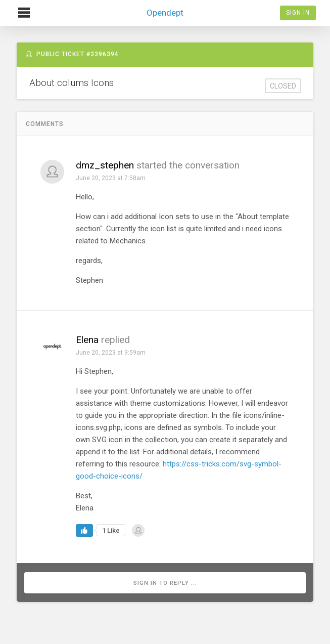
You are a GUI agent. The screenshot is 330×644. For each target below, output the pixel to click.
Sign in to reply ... (165, 583)
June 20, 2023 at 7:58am (111, 178)
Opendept (165, 9)
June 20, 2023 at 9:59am (111, 353)
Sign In (298, 13)
